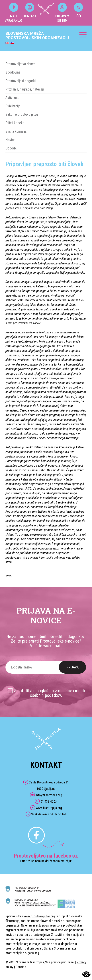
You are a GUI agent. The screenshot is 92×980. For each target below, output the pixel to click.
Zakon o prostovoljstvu (22, 114)
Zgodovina (13, 72)
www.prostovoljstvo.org (39, 916)
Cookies (21, 967)
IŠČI (78, 10)
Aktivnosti (12, 98)
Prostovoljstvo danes (20, 64)
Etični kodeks (15, 123)
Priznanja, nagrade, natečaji (25, 89)
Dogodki (11, 148)
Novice (10, 140)
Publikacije (13, 106)
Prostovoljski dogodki (21, 81)
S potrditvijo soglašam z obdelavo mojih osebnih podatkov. (50, 693)
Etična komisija (16, 131)
